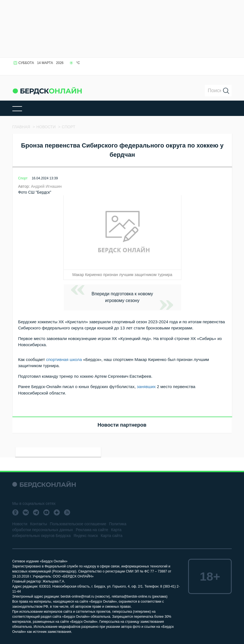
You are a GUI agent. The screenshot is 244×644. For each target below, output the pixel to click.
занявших (146, 387)
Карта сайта (112, 536)
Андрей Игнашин (46, 186)
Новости (20, 524)
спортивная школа (64, 359)
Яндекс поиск (86, 536)
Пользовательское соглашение (78, 524)
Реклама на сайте (92, 530)
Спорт (23, 178)
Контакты (39, 524)
